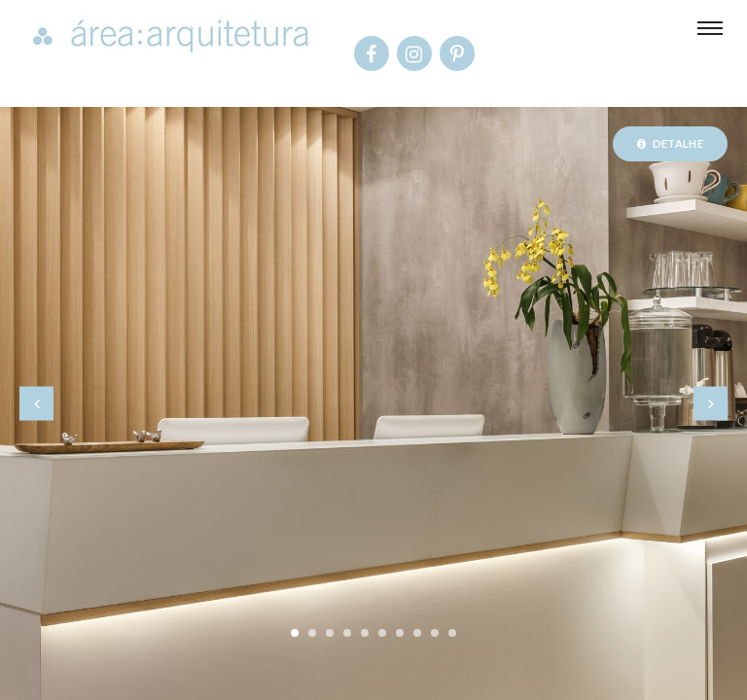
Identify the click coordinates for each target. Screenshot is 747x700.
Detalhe (670, 143)
